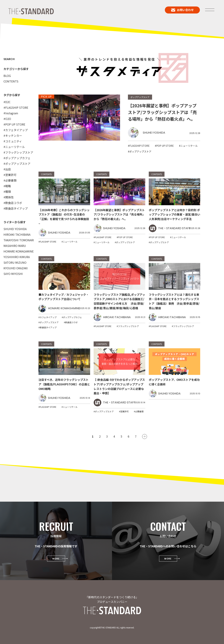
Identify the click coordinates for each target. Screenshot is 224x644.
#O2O (7, 119)
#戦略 (7, 186)
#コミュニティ (13, 141)
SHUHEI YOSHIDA (15, 229)
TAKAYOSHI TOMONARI (19, 240)
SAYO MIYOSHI (13, 274)
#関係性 (9, 197)
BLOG (7, 76)
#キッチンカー (13, 136)
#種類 (7, 192)
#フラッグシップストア (18, 152)
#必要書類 (10, 180)
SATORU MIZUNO (15, 262)
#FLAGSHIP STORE (16, 108)
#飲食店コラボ (13, 203)
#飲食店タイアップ (16, 208)
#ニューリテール (14, 147)
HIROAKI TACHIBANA (17, 234)
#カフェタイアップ (16, 130)
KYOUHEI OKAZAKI (16, 268)
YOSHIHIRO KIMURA (17, 257)
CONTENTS (11, 81)
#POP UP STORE (14, 124)
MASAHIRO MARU (15, 246)
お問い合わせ (182, 10)
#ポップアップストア (17, 164)
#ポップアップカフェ (17, 158)
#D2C (7, 102)
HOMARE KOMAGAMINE (19, 251)
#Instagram (11, 113)
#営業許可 (10, 175)
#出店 (7, 169)
